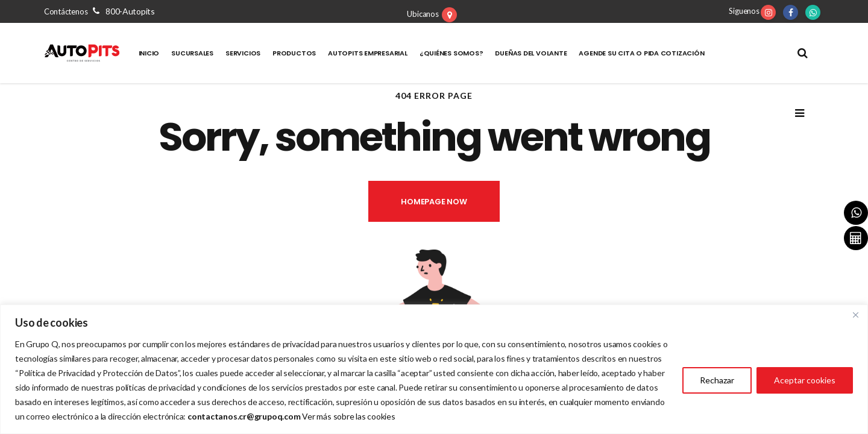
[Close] (855, 315)
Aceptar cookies (805, 380)
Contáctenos (99, 11)
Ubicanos (423, 14)
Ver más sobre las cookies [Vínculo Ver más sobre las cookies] (349, 416)
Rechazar (717, 380)
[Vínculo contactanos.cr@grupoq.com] (244, 416)
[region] (434, 369)
